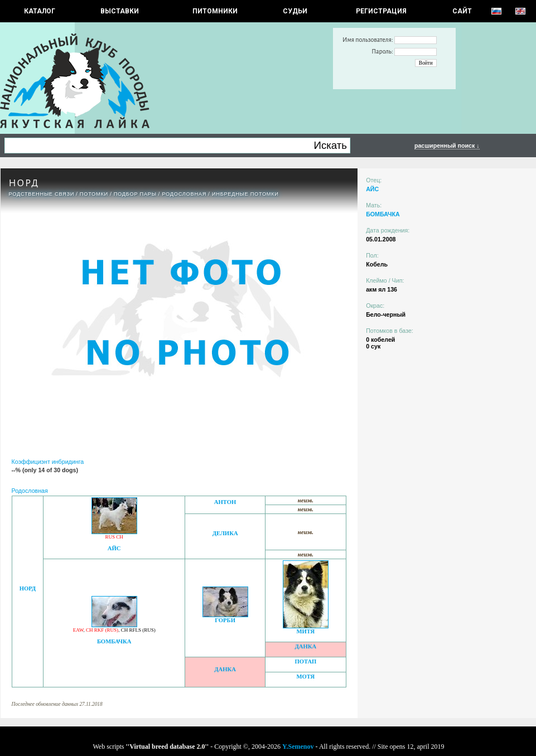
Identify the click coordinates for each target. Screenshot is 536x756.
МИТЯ (305, 631)
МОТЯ (305, 677)
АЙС (114, 548)
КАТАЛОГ (40, 11)
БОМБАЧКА (114, 641)
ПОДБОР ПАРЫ (135, 194)
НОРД (28, 588)
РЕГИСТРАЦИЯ (381, 11)
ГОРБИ (225, 620)
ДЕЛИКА (225, 533)
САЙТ (462, 11)
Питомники (215, 11)
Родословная (184, 194)
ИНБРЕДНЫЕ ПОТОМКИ (245, 194)
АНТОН (225, 502)
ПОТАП (305, 661)
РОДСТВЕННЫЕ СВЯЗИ (42, 194)
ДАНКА (305, 646)
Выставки (120, 11)
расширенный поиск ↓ (447, 146)
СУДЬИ (295, 11)
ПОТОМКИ (94, 194)
